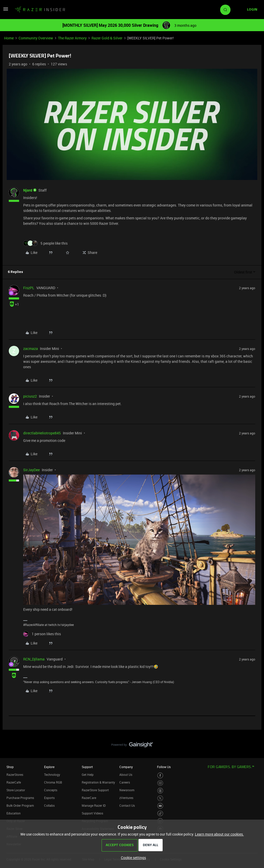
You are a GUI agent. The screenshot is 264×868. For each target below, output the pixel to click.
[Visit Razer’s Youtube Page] (160, 806)
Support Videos (92, 813)
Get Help (88, 775)
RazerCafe (14, 782)
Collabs (49, 805)
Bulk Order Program (20, 805)
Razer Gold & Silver (107, 38)
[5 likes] (45, 243)
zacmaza (31, 349)
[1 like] (42, 634)
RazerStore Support (95, 790)
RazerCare (89, 798)
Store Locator (16, 790)
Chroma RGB (53, 782)
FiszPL (29, 288)
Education (14, 813)
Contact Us (127, 805)
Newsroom (127, 790)
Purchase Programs (20, 798)
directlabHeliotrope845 (42, 433)
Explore (49, 767)
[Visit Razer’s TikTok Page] (160, 814)
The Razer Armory (72, 38)
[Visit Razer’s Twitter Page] (160, 798)
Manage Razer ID (94, 805)
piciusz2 (30, 396)
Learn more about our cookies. (219, 834)
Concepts (51, 790)
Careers (125, 782)
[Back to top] (254, 740)
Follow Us (164, 767)
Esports (49, 798)
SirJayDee (31, 470)
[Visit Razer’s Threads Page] (160, 791)
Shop (10, 767)
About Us (126, 775)
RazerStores (15, 775)
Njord (28, 190)
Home (9, 38)
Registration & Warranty (98, 782)
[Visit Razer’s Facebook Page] (160, 775)
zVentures (126, 798)
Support (87, 767)
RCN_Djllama (34, 659)
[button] (6, 11)
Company (126, 767)
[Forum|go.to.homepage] (40, 10)
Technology (52, 775)
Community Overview (36, 38)
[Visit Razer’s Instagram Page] (160, 783)
